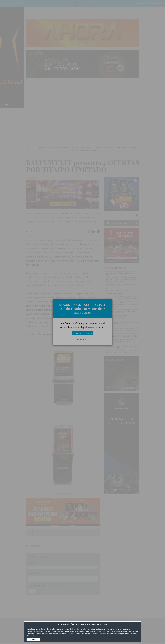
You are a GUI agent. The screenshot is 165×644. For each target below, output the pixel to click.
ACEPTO (33, 639)
